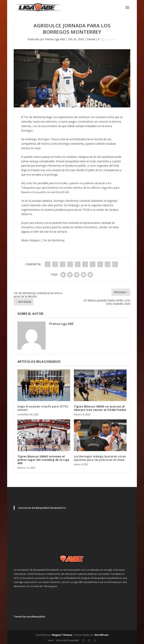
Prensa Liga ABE (55, 39)
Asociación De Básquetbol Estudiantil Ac (42, 508)
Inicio (51, 640)
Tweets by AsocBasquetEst (29, 616)
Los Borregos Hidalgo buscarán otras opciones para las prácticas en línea (100, 458)
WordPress (102, 635)
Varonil (91, 39)
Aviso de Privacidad (67, 640)
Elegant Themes (62, 635)
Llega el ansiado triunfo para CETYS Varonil (43, 408)
